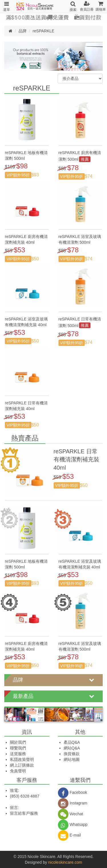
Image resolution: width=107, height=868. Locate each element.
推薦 (85, 159)
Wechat (70, 814)
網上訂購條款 (22, 765)
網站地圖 (72, 759)
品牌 (23, 31)
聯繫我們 (18, 748)
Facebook (73, 792)
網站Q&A (72, 748)
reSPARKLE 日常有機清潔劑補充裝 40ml (76, 459)
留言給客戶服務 (24, 813)
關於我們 (18, 742)
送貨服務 (18, 754)
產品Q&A (72, 742)
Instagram (73, 803)
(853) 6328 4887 (25, 796)
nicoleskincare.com (65, 862)
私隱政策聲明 (22, 759)
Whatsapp (73, 824)
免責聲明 (18, 771)
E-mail (69, 835)
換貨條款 (72, 754)
